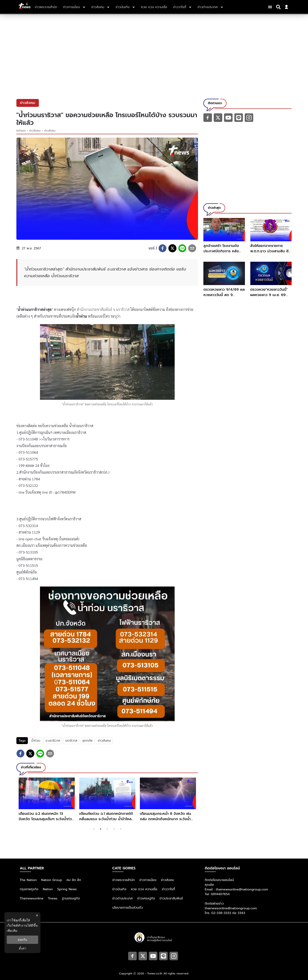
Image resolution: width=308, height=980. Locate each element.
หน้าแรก (21, 131)
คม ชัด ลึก (74, 880)
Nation (48, 889)
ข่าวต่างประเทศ (122, 898)
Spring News (67, 889)
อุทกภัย (87, 741)
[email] (192, 248)
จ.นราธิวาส (53, 741)
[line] (182, 248)
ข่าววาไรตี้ (168, 889)
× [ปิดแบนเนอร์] (37, 915)
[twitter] (172, 248)
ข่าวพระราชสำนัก (124, 880)
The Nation (28, 880)
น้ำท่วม (36, 741)
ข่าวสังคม (35, 131)
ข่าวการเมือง (148, 880)
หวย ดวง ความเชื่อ (144, 889)
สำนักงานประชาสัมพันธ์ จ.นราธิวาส (103, 309)
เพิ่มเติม (12, 931)
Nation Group (52, 880)
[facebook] (163, 248)
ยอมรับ (22, 940)
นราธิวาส (71, 741)
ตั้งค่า (23, 948)
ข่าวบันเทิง (119, 889)
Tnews (53, 898)
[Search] (279, 7)
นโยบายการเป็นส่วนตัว (128, 908)
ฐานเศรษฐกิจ (71, 898)
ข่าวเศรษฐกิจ (146, 898)
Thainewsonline (32, 898)
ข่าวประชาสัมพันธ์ (171, 898)
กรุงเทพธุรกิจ (29, 889)
